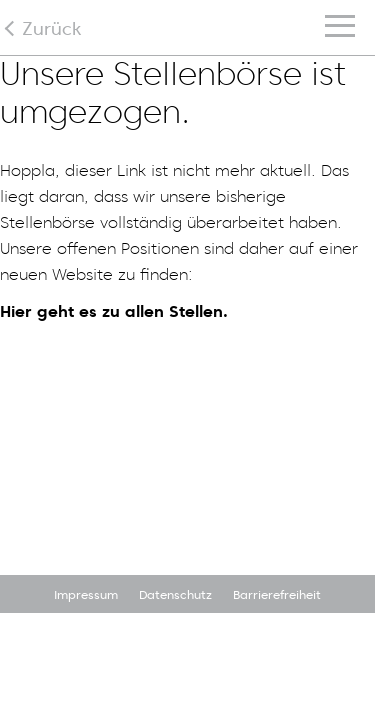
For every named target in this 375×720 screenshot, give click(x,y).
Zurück (51, 28)
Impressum (86, 594)
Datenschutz (175, 594)
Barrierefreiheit (277, 594)
